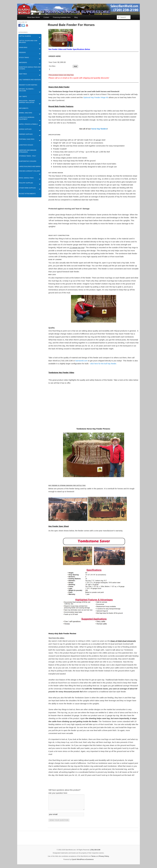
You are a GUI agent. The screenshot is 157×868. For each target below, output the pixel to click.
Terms (93, 856)
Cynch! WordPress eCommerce (83, 859)
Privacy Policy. (104, 856)
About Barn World (33, 17)
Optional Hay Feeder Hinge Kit (96, 97)
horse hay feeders (99, 129)
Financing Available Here (62, 17)
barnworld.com (81, 361)
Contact (46, 17)
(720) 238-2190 (95, 850)
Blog (76, 17)
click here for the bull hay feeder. (103, 364)
